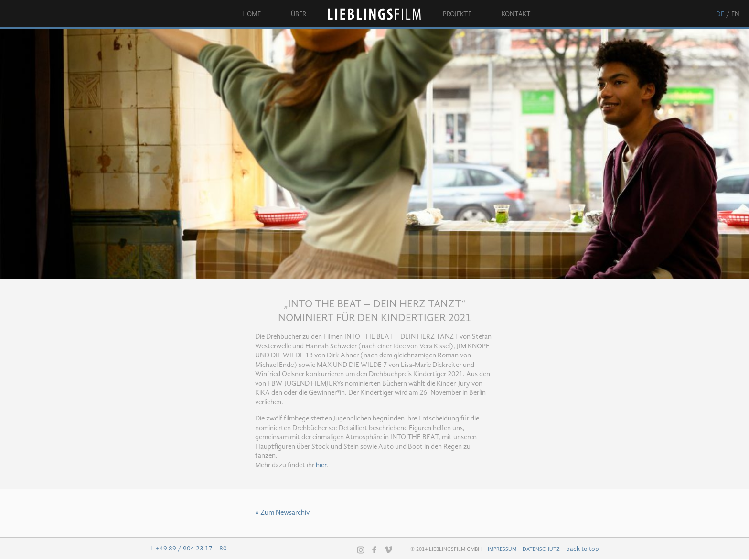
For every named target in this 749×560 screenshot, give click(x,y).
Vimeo (388, 549)
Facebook (374, 549)
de (720, 14)
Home (251, 14)
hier (321, 466)
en (735, 14)
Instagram (361, 550)
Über (299, 14)
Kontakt (516, 14)
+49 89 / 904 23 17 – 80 (191, 549)
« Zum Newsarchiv (282, 513)
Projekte (457, 14)
